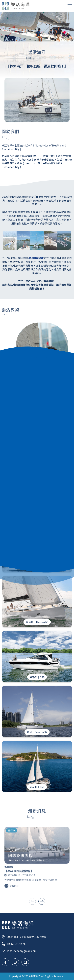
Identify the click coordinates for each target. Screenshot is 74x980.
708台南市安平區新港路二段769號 (24, 937)
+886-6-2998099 (14, 944)
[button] (42, 901)
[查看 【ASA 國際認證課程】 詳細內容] (37, 857)
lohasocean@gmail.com (19, 951)
